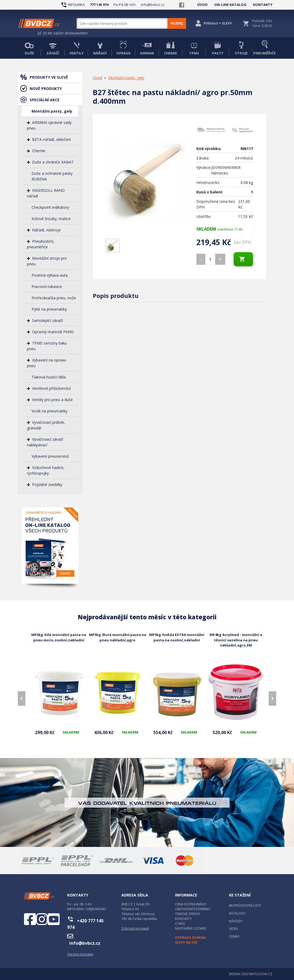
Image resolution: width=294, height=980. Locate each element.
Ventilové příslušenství (51, 388)
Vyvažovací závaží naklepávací (45, 442)
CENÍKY (234, 936)
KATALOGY (237, 913)
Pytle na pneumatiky (49, 309)
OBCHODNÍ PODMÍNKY (193, 909)
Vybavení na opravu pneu (47, 363)
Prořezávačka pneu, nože (54, 298)
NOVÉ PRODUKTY (46, 88)
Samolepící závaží (47, 320)
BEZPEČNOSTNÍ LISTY (245, 906)
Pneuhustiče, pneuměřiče (41, 244)
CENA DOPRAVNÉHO (191, 904)
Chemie (39, 151)
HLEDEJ (177, 23)
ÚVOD (202, 5)
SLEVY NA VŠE (186, 942)
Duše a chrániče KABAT (53, 162)
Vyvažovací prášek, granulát (46, 425)
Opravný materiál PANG (53, 332)
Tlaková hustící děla (49, 377)
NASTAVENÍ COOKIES (191, 928)
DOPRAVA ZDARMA (190, 938)
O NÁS (180, 924)
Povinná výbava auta (50, 275)
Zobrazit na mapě (135, 928)
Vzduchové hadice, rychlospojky (46, 470)
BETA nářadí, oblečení (51, 139)
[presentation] (22, 698)
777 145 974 (99, 5)
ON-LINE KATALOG (230, 5)
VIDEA (233, 929)
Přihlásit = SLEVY (218, 23)
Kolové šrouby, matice (51, 219)
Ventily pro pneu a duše (52, 400)
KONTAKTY (263, 5)
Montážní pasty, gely (52, 111)
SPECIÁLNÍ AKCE (45, 100)
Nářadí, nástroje (46, 230)
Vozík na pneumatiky (49, 411)
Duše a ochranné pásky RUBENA (52, 176)
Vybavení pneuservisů (50, 456)
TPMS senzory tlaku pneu (47, 346)
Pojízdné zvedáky (47, 484)
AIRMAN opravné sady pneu (49, 125)
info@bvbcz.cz (153, 5)
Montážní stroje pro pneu (47, 261)
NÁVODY (236, 921)
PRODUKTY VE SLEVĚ (49, 77)
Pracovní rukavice (47, 286)
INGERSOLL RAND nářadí (46, 193)
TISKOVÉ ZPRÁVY (188, 914)
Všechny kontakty (80, 954)
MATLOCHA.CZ (261, 974)
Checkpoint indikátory (50, 207)
